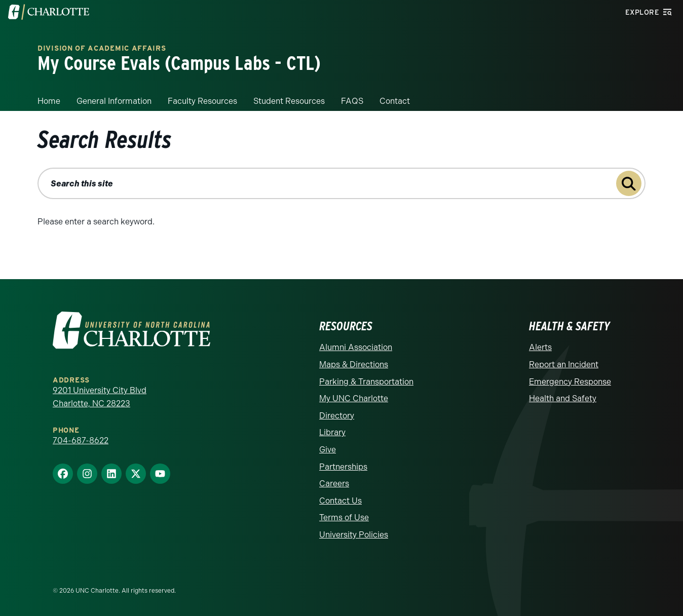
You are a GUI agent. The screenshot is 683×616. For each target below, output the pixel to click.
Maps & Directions (354, 364)
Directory (337, 416)
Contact (395, 101)
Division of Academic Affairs (102, 48)
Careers (334, 484)
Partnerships (343, 467)
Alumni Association (356, 347)
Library (332, 432)
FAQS (352, 101)
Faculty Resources (202, 101)
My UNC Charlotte (354, 398)
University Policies (354, 535)
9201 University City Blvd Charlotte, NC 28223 (100, 397)
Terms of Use (344, 517)
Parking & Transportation (366, 382)
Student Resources (289, 101)
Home (49, 101)
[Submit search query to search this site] (629, 183)
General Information (114, 101)
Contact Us (340, 501)
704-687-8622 (81, 440)
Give (328, 450)
